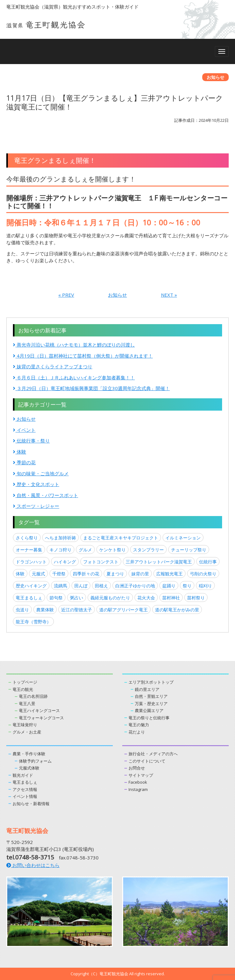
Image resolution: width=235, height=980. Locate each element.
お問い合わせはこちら (33, 865)
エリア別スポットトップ (151, 682)
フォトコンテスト (101, 562)
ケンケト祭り (112, 550)
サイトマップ (141, 775)
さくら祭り (27, 538)
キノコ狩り (60, 550)
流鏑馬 (60, 586)
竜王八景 (27, 704)
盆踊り (169, 586)
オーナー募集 (29, 550)
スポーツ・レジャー (36, 506)
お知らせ (117, 295)
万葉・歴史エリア (151, 704)
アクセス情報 (25, 789)
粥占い (77, 598)
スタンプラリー (148, 550)
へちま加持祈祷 (60, 538)
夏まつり (115, 574)
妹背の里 (140, 574)
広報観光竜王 (169, 574)
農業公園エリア (149, 710)
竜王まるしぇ (29, 598)
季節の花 (24, 462)
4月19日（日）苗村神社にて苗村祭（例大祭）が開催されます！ (83, 356)
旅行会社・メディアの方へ (153, 754)
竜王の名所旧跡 (33, 696)
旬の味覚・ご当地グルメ (41, 473)
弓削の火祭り (203, 574)
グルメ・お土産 (27, 732)
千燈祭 (59, 574)
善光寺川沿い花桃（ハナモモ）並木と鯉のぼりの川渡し (74, 345)
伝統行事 (208, 562)
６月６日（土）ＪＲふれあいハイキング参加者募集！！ (74, 377)
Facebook (138, 782)
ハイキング (65, 562)
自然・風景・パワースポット (46, 495)
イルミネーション (183, 538)
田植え (101, 586)
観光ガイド (23, 775)
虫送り (22, 610)
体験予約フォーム (35, 761)
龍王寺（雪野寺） (33, 622)
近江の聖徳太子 (77, 610)
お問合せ (137, 768)
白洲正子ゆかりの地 (135, 586)
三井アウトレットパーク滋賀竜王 (159, 562)
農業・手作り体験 (29, 754)
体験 (20, 452)
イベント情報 (25, 796)
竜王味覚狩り (25, 725)
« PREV (66, 295)
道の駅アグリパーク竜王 (123, 610)
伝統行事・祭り (31, 441)
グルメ (85, 550)
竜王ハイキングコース (39, 710)
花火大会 (146, 598)
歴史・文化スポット (36, 484)
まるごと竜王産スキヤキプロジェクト (121, 538)
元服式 (38, 574)
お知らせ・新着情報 (31, 804)
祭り (187, 586)
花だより (137, 732)
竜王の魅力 (139, 725)
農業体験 (45, 610)
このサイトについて (147, 761)
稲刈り (205, 586)
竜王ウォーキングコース (41, 718)
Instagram (138, 789)
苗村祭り (196, 598)
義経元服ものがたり (110, 598)
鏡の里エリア (147, 689)
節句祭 (56, 598)
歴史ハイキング (31, 586)
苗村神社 (171, 598)
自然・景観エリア (151, 696)
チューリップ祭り (189, 550)
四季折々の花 (86, 574)
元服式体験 (29, 768)
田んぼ (81, 586)
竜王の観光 (23, 689)
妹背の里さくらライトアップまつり (53, 366)
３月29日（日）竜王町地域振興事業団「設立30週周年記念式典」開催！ (91, 388)
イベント (24, 430)
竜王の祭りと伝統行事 (149, 718)
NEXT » (169, 295)
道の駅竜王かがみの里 (177, 610)
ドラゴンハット (31, 562)
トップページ (25, 682)
